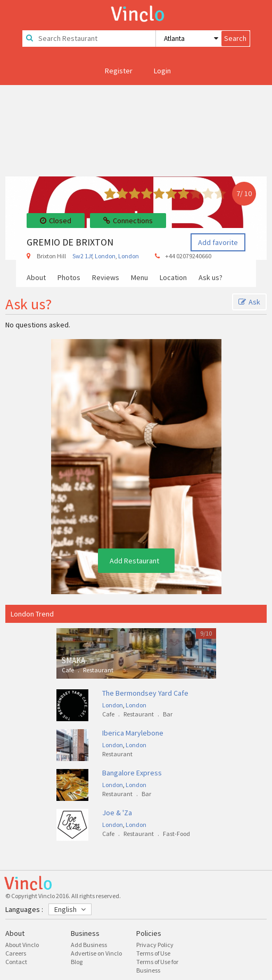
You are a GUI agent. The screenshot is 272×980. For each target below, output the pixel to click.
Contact (16, 962)
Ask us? (211, 278)
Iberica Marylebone (133, 733)
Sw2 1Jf (82, 256)
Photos (69, 278)
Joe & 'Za (117, 813)
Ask (249, 302)
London (105, 256)
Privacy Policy (155, 945)
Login (162, 71)
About (36, 278)
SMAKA (73, 660)
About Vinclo (22, 945)
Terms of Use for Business (157, 966)
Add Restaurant (134, 561)
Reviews (106, 278)
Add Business (89, 945)
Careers (16, 953)
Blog (77, 962)
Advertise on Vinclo (96, 953)
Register (119, 71)
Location (173, 278)
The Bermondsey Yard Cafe (145, 693)
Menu (139, 278)
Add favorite (218, 242)
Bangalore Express (132, 773)
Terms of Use (153, 953)
